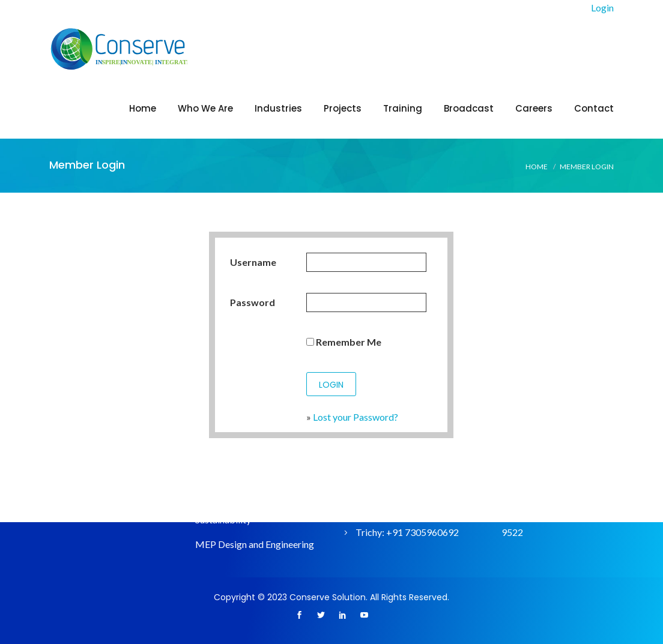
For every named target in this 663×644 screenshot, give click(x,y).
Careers (534, 108)
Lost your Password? (356, 417)
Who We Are (205, 108)
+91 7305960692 (422, 532)
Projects (343, 108)
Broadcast (469, 108)
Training (403, 108)
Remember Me (344, 342)
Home (143, 108)
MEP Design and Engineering (255, 544)
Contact (594, 108)
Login (602, 8)
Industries (278, 108)
